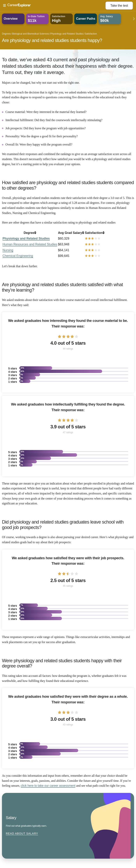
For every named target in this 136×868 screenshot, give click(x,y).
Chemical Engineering (18, 256)
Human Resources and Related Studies (30, 244)
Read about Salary (22, 833)
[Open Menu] (54, 6)
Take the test (119, 6)
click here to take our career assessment (48, 786)
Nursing (8, 250)
